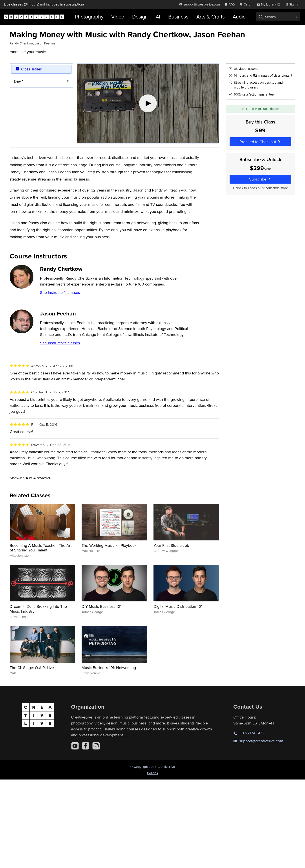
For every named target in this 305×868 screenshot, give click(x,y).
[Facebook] (86, 746)
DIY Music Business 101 (101, 606)
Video (118, 17)
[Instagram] (96, 746)
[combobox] (278, 17)
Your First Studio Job (171, 545)
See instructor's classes (60, 292)
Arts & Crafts (211, 17)
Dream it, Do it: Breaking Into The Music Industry (38, 609)
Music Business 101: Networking (109, 668)
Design (140, 17)
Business (178, 17)
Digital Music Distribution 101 (178, 606)
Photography (89, 17)
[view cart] (246, 4)
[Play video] (148, 103)
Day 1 (19, 81)
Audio (239, 17)
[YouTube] (75, 746)
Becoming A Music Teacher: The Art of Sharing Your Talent (41, 548)
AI (158, 17)
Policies (152, 773)
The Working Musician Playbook (109, 545)
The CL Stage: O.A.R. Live (32, 668)
